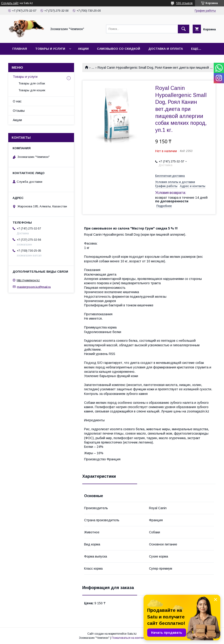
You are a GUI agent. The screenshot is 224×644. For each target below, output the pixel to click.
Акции (83, 49)
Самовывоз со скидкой (119, 49)
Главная (20, 49)
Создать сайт (10, 3)
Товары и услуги (50, 49)
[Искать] (184, 29)
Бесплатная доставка (170, 176)
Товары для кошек (32, 90)
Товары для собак (32, 83)
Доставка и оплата (166, 49)
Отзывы (19, 111)
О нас (17, 101)
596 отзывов (184, 3)
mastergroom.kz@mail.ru (34, 287)
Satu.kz (132, 634)
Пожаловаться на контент (128, 638)
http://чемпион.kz (28, 280)
